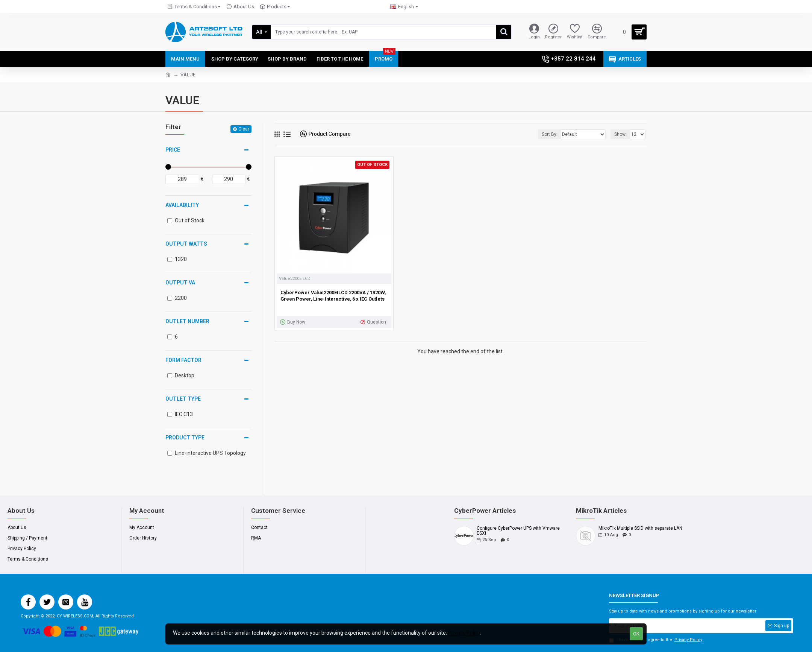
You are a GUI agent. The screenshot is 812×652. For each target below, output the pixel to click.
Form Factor (183, 360)
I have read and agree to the (656, 640)
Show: (620, 134)
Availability (182, 205)
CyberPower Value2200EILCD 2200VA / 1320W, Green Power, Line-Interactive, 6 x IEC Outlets (333, 296)
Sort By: (550, 134)
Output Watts (186, 244)
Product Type (185, 438)
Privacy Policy (464, 633)
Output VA (180, 283)
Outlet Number (187, 321)
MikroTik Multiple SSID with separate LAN (640, 528)
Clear (244, 129)
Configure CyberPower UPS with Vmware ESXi (518, 531)
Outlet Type (183, 399)
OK (636, 634)
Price (173, 150)
